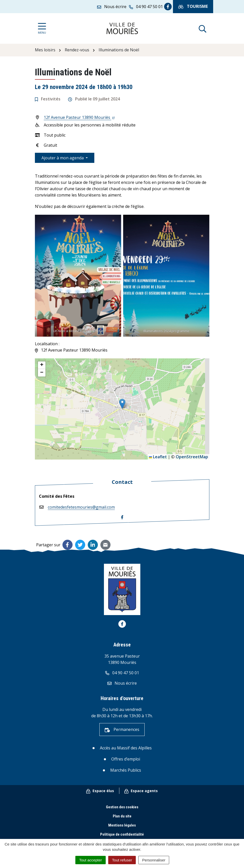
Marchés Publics (126, 770)
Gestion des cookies (122, 807)
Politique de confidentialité (122, 834)
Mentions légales (122, 825)
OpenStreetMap (192, 457)
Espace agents (141, 791)
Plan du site (122, 816)
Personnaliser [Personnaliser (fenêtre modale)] (154, 860)
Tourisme (193, 6)
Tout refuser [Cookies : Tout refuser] (122, 860)
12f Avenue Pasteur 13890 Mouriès (79, 117)
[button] (122, 404)
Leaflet (158, 457)
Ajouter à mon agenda (63, 158)
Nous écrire (122, 683)
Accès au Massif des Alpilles (126, 748)
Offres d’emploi (126, 759)
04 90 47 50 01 (122, 673)
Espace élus (100, 791)
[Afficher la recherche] (203, 28)
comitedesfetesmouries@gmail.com (81, 507)
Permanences (122, 729)
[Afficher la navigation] (42, 28)
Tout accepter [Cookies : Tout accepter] (91, 860)
